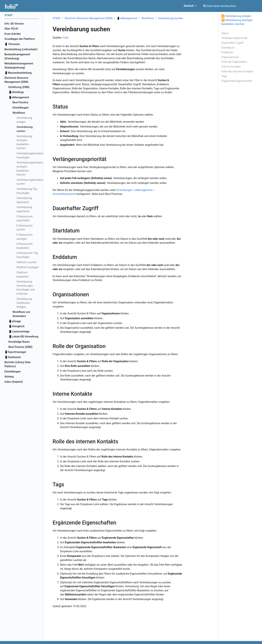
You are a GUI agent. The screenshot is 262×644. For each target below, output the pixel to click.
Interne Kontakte (231, 67)
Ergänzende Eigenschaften (237, 81)
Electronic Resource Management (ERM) (89, 18)
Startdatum (228, 48)
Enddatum (227, 52)
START (57, 18)
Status (225, 33)
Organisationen (230, 57)
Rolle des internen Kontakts (237, 72)
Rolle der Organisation (234, 62)
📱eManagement (127, 18)
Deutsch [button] (189, 6)
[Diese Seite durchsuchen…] (227, 6)
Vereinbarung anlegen (238, 16)
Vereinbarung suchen (170, 18)
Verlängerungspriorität (234, 38)
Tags (224, 76)
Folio (66, 38)
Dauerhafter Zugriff (232, 43)
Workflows (148, 18)
